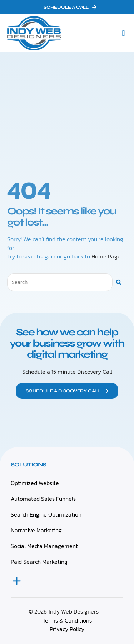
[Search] (119, 282)
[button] (123, 33)
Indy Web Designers (74, 611)
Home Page (106, 256)
